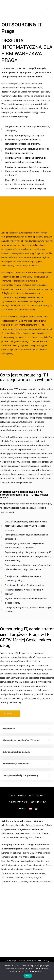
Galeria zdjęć (38, 802)
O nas (12, 796)
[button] (49, 7)
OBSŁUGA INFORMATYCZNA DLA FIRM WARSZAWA (27, 960)
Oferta (22, 796)
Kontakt (21, 809)
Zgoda (28, 976)
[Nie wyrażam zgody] (50, 971)
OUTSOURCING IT (37, 796)
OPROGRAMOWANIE (18, 802)
